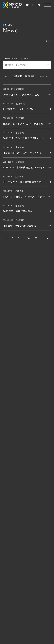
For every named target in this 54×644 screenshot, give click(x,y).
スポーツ (42, 76)
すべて (6, 76)
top (48, 41)
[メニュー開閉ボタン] (48, 5)
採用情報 (30, 76)
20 (36, 238)
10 (28, 238)
